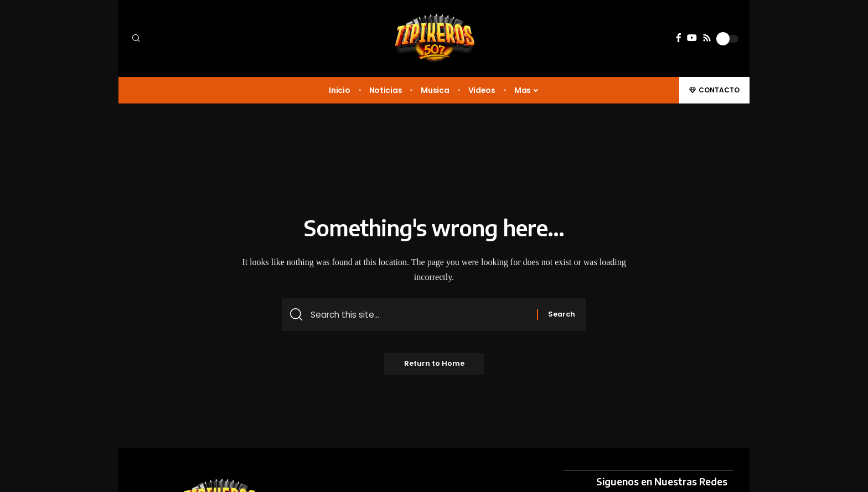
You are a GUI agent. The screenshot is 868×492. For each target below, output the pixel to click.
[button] (201, 39)
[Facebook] (679, 38)
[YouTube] (692, 38)
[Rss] (707, 38)
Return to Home (434, 366)
